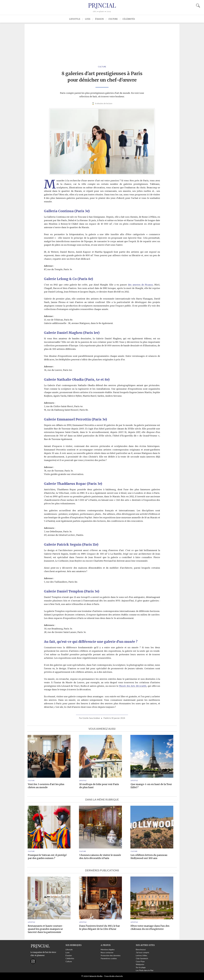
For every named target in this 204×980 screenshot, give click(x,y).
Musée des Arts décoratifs (133, 686)
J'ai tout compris (142, 952)
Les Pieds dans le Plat (145, 970)
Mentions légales (108, 949)
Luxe (88, 19)
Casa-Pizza (140, 961)
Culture (113, 19)
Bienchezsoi (141, 949)
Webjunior (140, 964)
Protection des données (111, 955)
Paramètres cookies (109, 958)
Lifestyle (75, 19)
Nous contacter (107, 952)
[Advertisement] (102, 42)
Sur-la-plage (141, 967)
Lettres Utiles (141, 955)
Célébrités (129, 19)
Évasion (99, 19)
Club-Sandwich (142, 958)
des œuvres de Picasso (140, 285)
